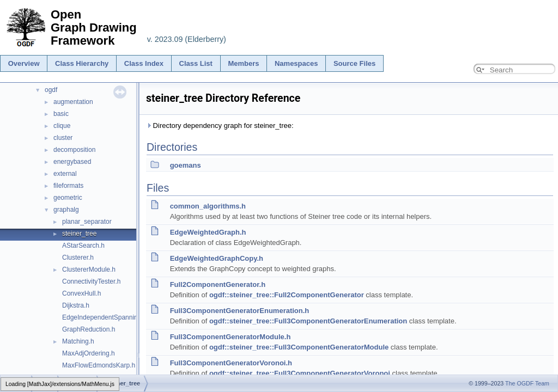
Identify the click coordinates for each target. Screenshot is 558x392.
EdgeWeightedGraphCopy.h (217, 258)
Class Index (144, 63)
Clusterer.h (78, 258)
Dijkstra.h (76, 305)
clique (62, 126)
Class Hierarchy (82, 63)
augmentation (73, 102)
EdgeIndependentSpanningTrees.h (113, 317)
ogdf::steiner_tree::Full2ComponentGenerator (287, 295)
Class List (196, 63)
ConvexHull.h (81, 293)
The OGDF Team (527, 383)
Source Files (354, 63)
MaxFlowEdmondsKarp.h (99, 365)
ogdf (51, 90)
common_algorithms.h (208, 206)
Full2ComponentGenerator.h (218, 284)
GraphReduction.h (89, 329)
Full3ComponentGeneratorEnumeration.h (240, 311)
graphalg (66, 210)
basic (61, 114)
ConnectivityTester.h (91, 281)
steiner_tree (79, 234)
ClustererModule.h (89, 269)
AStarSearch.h (83, 246)
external (65, 174)
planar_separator (87, 222)
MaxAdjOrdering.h (89, 353)
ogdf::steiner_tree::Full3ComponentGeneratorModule (299, 347)
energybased (72, 162)
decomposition (74, 150)
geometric (68, 198)
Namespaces (296, 63)
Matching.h (78, 341)
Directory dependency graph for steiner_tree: (220, 125)
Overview (24, 63)
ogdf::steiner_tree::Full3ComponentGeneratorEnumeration (308, 321)
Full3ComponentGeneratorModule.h (231, 337)
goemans (186, 165)
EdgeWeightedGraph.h (208, 232)
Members (243, 63)
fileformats (68, 186)
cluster (63, 138)
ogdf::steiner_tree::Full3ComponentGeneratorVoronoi (300, 373)
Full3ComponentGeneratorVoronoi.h (231, 363)
